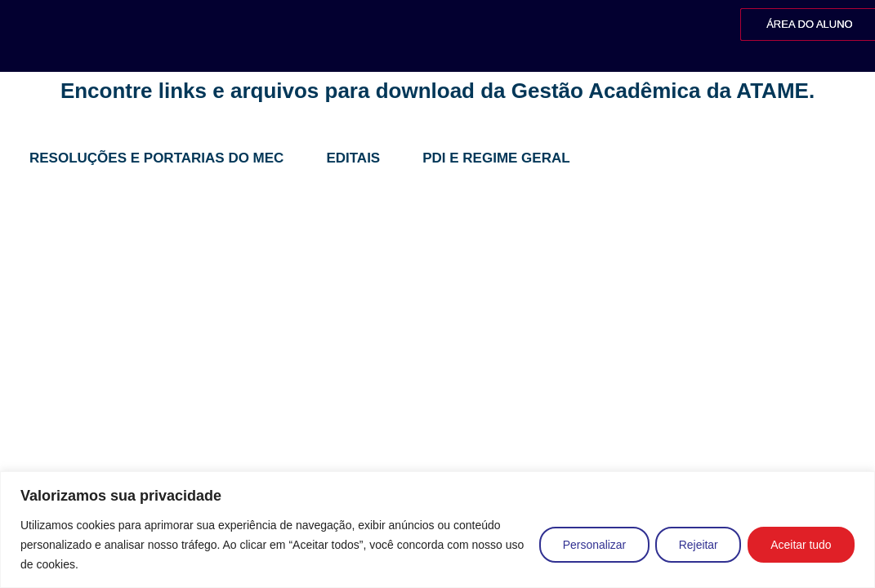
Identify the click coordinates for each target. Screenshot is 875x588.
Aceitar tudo (800, 545)
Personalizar (591, 545)
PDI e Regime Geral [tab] (496, 158)
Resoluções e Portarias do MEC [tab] (156, 158)
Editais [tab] (353, 158)
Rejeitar (696, 545)
